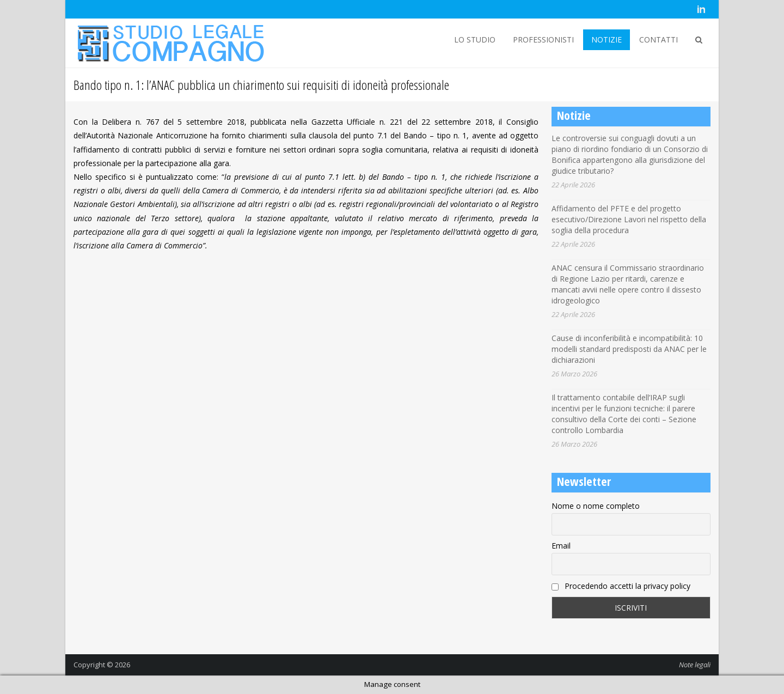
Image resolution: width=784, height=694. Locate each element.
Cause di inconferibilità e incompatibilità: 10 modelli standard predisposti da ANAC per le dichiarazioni (629, 349)
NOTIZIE (607, 39)
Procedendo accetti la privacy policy (621, 586)
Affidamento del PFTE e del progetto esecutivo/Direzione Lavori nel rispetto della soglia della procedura (629, 219)
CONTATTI (659, 39)
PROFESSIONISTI (543, 39)
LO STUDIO (475, 39)
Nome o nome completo (596, 506)
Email (561, 546)
